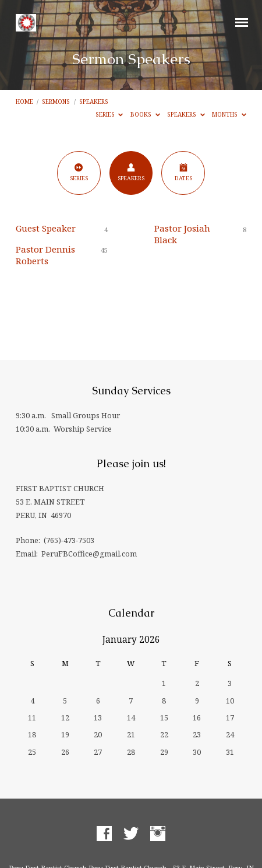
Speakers (94, 101)
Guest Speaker (46, 228)
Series (109, 114)
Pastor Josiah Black (182, 234)
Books (145, 114)
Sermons (56, 101)
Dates (183, 172)
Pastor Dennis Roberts (45, 255)
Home (24, 101)
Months (229, 114)
